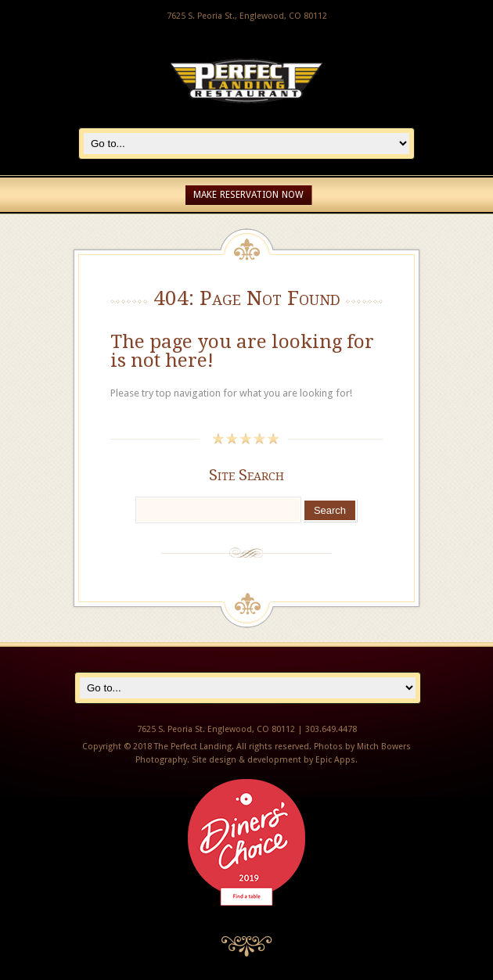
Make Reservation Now (248, 195)
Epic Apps (335, 760)
